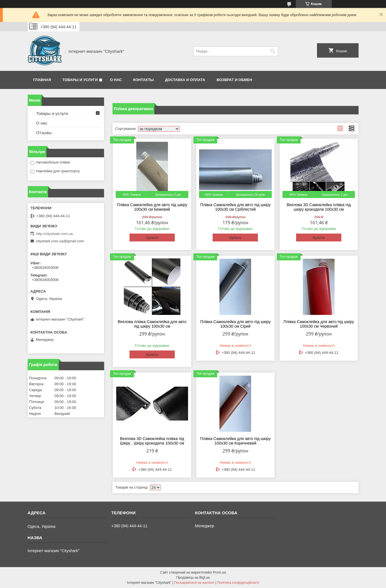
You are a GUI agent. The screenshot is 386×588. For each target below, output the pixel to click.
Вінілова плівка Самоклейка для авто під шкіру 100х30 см (152, 324)
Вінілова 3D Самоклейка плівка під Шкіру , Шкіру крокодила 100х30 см (152, 441)
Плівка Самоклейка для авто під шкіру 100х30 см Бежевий (152, 207)
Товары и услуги (80, 80)
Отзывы (44, 133)
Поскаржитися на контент (194, 583)
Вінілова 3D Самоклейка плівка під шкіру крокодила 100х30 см (319, 207)
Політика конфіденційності (238, 583)
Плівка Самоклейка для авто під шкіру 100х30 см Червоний (319, 324)
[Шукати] (273, 51)
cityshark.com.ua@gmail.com (60, 241)
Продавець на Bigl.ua (193, 578)
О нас (116, 80)
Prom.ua (219, 572)
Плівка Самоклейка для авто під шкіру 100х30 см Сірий (235, 324)
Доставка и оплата (185, 80)
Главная (42, 80)
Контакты (144, 80)
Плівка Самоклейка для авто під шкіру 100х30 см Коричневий (235, 441)
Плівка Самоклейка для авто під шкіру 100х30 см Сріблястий (235, 207)
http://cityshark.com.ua (55, 234)
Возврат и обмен (234, 80)
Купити (152, 238)
